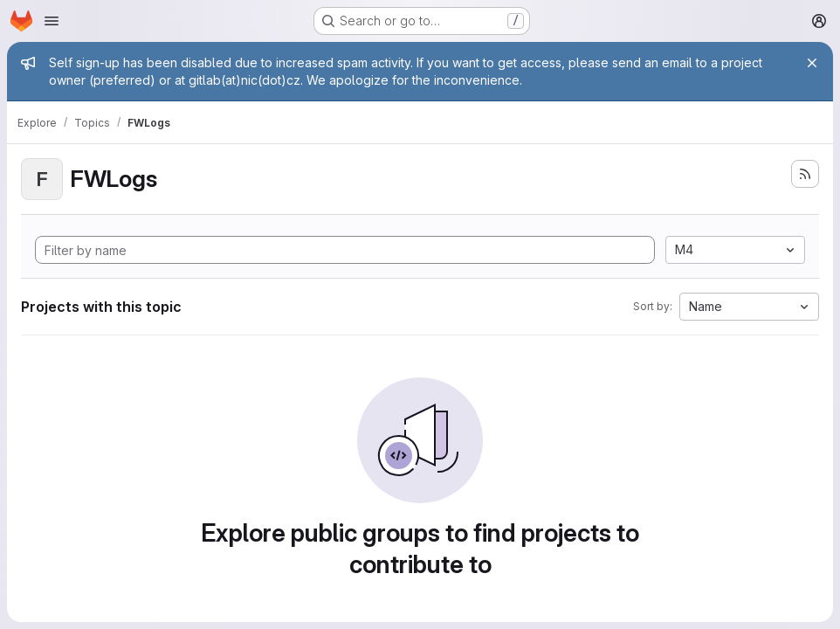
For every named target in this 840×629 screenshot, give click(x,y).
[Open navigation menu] (52, 21)
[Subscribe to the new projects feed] (805, 174)
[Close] (812, 63)
